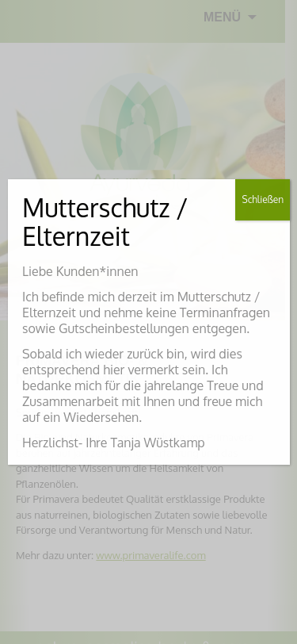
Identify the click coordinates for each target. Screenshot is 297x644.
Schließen (263, 199)
